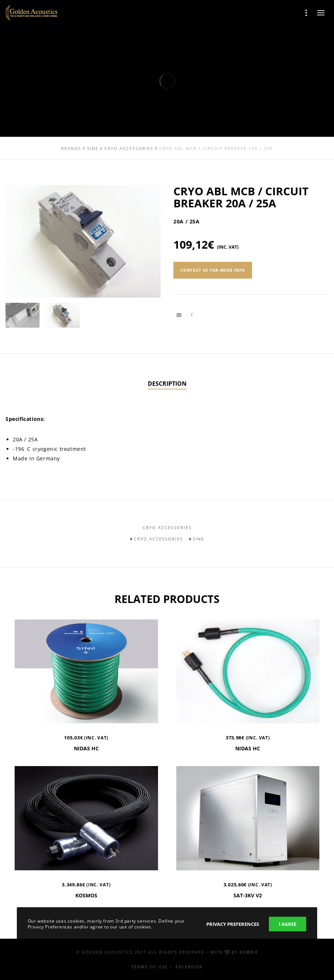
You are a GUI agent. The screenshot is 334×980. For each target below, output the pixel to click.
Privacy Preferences (233, 924)
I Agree (288, 924)
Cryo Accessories (167, 527)
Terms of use (150, 967)
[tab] (167, 384)
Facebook (189, 967)
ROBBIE (249, 952)
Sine (198, 539)
